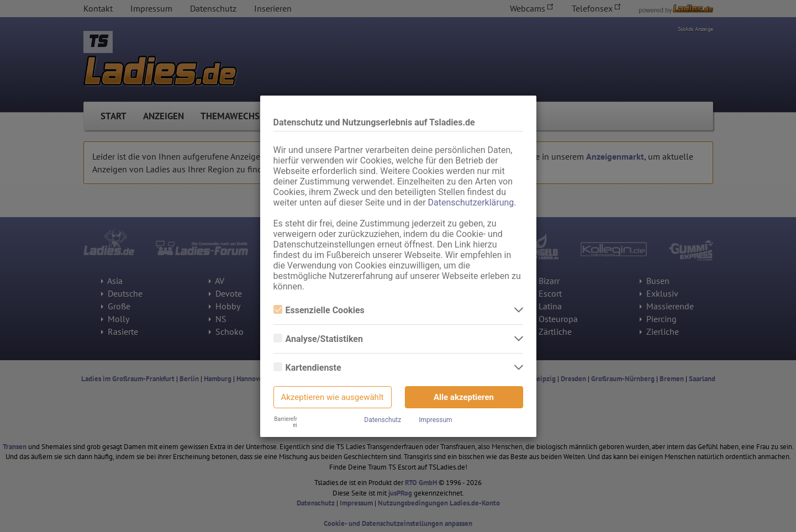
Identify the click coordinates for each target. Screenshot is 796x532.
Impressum (435, 420)
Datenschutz (383, 420)
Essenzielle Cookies (319, 310)
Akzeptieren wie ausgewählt (333, 397)
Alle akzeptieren (464, 397)
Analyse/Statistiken (318, 339)
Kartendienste (307, 368)
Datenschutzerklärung (471, 202)
